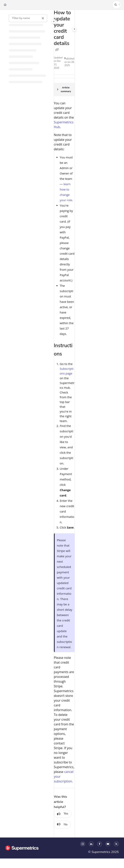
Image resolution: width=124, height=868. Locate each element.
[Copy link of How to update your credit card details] (57, 50)
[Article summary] (64, 90)
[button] (117, 5)
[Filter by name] (28, 18)
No (62, 824)
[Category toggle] (54, 22)
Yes (63, 814)
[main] (64, 424)
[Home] (5, 5)
